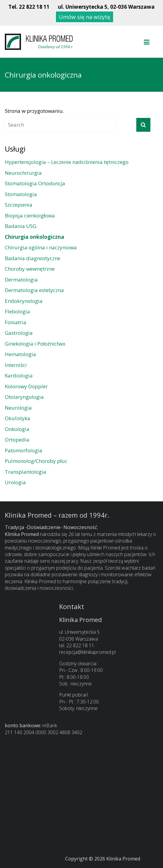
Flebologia (17, 311)
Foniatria (16, 322)
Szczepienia (19, 205)
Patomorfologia (24, 450)
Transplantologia (26, 472)
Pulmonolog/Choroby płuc (36, 461)
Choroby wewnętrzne (30, 269)
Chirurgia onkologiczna (35, 237)
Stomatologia (21, 194)
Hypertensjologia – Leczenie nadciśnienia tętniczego (67, 162)
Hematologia (20, 354)
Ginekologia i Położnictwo (35, 344)
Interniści (16, 365)
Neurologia (18, 408)
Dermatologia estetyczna (34, 290)
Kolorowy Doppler (26, 386)
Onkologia (17, 429)
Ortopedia (17, 440)
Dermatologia (21, 280)
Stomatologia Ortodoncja (35, 183)
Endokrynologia (24, 301)
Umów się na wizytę (85, 17)
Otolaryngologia (24, 397)
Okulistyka (18, 418)
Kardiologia (19, 376)
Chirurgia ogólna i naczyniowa (41, 247)
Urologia (15, 482)
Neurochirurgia (23, 173)
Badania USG (21, 226)
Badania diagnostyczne (33, 258)
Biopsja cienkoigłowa (30, 215)
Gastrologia (19, 333)
